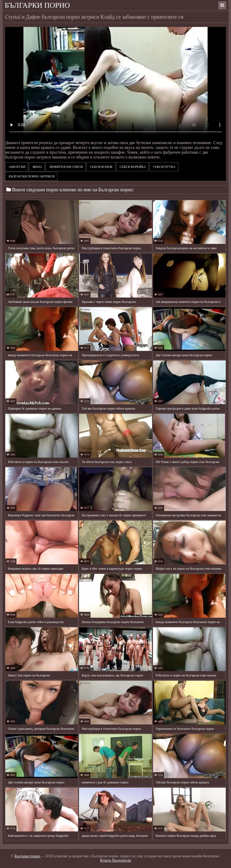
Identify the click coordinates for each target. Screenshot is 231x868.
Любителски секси (66, 167)
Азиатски (17, 167)
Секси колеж (101, 167)
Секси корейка (132, 167)
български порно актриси (31, 176)
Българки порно (37, 5)
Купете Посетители (115, 860)
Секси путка (164, 167)
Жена (37, 167)
